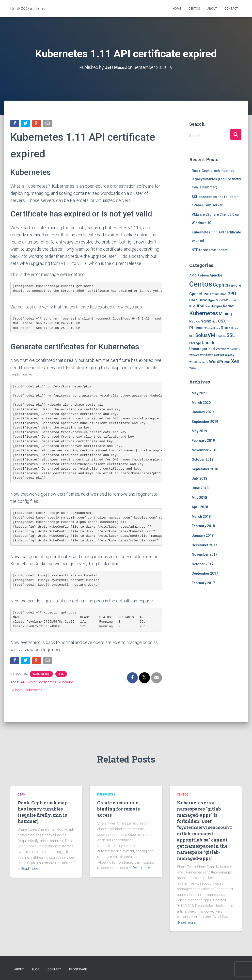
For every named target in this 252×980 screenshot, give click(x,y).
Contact (231, 9)
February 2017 (203, 583)
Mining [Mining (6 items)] (225, 314)
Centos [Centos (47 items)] (201, 284)
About (212, 9)
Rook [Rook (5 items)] (226, 328)
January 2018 (203, 535)
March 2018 (201, 516)
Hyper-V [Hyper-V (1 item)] (213, 300)
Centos (194, 9)
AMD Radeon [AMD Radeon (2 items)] (199, 275)
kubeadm (66, 683)
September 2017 (205, 573)
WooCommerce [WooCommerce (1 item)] (199, 362)
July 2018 (199, 478)
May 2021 (199, 393)
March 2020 (201, 402)
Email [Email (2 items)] (214, 294)
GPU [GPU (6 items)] (232, 294)
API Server (29, 683)
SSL (61, 675)
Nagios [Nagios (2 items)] (195, 321)
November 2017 (205, 554)
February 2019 (203, 440)
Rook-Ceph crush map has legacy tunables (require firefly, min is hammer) (217, 179)
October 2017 (203, 564)
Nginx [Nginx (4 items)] (206, 321)
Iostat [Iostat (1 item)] (232, 300)
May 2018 (199, 497)
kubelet (17, 691)
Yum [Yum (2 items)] (192, 368)
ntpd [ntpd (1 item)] (214, 322)
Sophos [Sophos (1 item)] (221, 336)
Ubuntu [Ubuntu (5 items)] (209, 342)
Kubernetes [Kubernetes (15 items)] (204, 313)
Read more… (31, 869)
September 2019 (205, 421)
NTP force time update (210, 250)
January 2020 (203, 412)
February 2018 (203, 526)
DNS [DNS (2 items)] (206, 294)
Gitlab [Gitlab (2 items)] (222, 294)
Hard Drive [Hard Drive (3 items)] (198, 300)
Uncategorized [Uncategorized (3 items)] (202, 349)
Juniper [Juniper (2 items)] (217, 306)
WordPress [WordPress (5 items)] (220, 361)
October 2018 (203, 459)
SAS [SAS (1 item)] (192, 336)
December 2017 (204, 545)
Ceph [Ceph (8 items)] (218, 285)
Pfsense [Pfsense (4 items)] (197, 328)
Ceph (22, 795)
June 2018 (200, 488)
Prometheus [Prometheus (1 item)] (213, 328)
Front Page (78, 969)
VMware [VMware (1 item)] (194, 355)
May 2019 (199, 431)
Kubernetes (41, 675)
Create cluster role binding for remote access (118, 809)
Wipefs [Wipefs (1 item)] (229, 355)
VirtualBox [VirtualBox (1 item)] (233, 349)
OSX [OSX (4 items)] (222, 321)
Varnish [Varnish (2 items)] (221, 349)
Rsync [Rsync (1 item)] (235, 328)
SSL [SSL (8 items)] (231, 335)
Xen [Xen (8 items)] (235, 361)
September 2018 (205, 469)
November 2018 (205, 450)
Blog (36, 969)
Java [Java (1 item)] (208, 306)
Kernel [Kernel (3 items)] (229, 306)
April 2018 (200, 507)
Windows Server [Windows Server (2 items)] (212, 355)
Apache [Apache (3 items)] (216, 275)
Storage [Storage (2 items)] (195, 343)
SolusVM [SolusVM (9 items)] (205, 335)
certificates (48, 683)
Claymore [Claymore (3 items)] (233, 285)
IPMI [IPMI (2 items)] (193, 306)
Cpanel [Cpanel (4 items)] (196, 294)
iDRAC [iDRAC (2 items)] (223, 300)
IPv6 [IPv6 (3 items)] (201, 306)
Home (177, 9)
